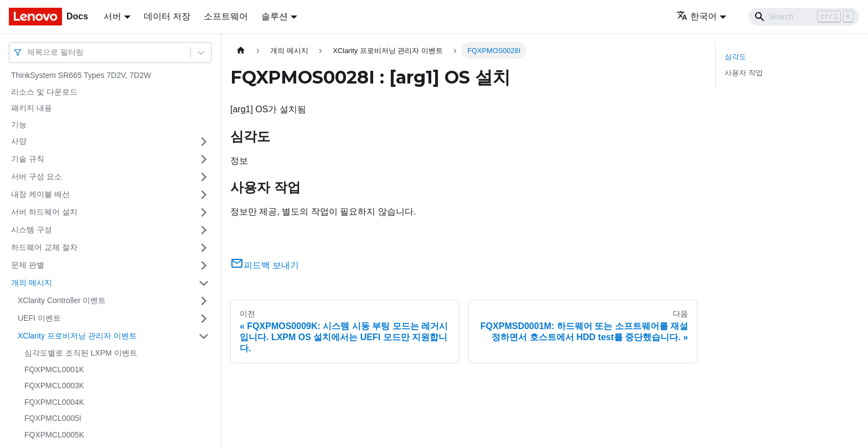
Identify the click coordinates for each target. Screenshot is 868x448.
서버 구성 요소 (37, 176)
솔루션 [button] (275, 16)
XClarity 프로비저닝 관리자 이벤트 (77, 336)
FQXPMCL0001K (54, 369)
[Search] (804, 17)
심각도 (735, 57)
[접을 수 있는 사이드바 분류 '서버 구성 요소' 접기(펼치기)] (204, 177)
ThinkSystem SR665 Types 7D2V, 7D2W (81, 75)
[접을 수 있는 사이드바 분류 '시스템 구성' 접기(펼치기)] (204, 230)
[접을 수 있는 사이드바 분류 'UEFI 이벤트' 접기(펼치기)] (204, 319)
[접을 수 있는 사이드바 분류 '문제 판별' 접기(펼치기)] (204, 265)
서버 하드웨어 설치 (44, 212)
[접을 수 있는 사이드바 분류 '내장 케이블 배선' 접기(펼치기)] (204, 195)
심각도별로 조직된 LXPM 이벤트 (81, 353)
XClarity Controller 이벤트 (62, 300)
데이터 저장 (167, 16)
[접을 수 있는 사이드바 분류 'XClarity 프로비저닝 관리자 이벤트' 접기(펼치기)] (204, 336)
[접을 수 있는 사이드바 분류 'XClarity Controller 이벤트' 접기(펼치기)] (204, 301)
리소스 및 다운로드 (44, 92)
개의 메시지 (32, 283)
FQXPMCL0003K (54, 386)
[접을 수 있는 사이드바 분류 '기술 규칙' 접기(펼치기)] (204, 159)
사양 (19, 141)
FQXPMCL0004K (54, 402)
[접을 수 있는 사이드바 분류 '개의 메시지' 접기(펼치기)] (204, 283)
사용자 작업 (744, 73)
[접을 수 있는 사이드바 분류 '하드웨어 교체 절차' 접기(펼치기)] (204, 248)
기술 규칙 (28, 159)
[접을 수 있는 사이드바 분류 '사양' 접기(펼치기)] (204, 142)
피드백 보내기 (265, 265)
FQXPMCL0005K (54, 435)
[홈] (241, 51)
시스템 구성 (32, 230)
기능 (19, 124)
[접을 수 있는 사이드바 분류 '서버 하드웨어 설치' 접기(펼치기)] (204, 212)
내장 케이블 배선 (40, 194)
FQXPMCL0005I (53, 418)
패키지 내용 (32, 108)
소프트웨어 (226, 16)
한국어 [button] (697, 16)
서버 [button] (112, 16)
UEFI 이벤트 (39, 318)
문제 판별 (28, 265)
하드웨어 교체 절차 (44, 247)
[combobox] (28, 52)
